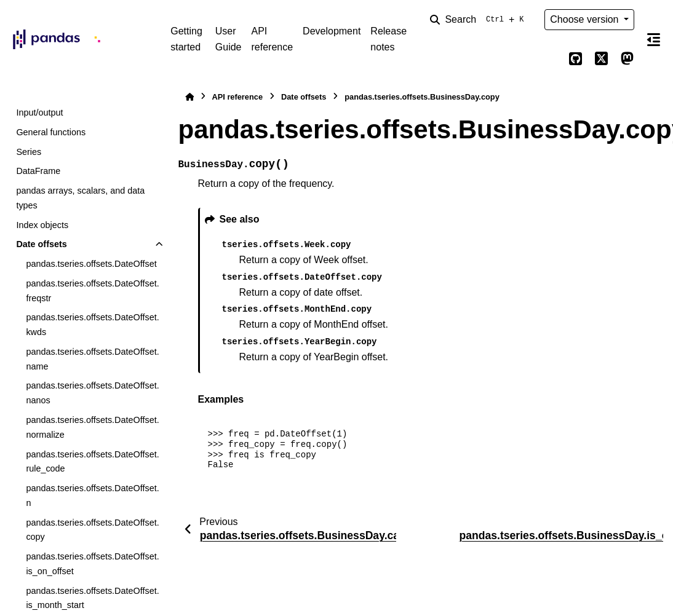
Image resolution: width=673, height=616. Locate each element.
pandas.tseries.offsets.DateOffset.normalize (92, 427)
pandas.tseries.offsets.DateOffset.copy (92, 530)
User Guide (229, 39)
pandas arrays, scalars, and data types (80, 198)
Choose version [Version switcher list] (586, 19)
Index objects (42, 225)
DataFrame (38, 171)
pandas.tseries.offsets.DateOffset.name (92, 359)
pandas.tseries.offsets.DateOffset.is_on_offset (92, 564)
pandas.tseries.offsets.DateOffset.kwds (92, 325)
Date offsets (41, 244)
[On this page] (654, 39)
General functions (51, 132)
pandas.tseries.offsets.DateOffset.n (92, 496)
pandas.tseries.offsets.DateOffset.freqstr (92, 291)
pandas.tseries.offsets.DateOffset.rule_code (92, 462)
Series (29, 152)
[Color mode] (549, 59)
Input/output (39, 113)
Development (332, 31)
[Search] (479, 20)
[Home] (189, 97)
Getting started (186, 39)
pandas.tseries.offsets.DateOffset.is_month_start (92, 598)
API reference (272, 39)
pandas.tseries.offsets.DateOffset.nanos (92, 393)
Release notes (388, 39)
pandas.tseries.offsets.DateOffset (91, 264)
